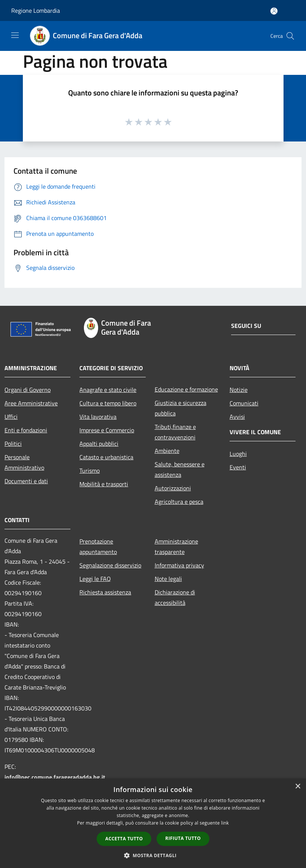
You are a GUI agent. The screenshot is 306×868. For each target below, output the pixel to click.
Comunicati (244, 403)
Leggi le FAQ (95, 579)
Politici (13, 444)
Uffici (11, 417)
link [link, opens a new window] (225, 823)
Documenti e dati (26, 481)
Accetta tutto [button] (124, 839)
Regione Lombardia (36, 10)
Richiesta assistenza (105, 592)
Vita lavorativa (98, 417)
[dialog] (153, 823)
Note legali (168, 579)
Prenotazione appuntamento (98, 546)
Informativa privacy (179, 565)
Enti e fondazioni (26, 430)
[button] (153, 855)
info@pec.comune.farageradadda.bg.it (55, 777)
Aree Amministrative (31, 403)
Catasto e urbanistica (106, 457)
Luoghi (238, 454)
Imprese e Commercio (107, 430)
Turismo (90, 470)
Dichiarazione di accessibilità (175, 597)
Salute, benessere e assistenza (180, 469)
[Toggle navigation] (15, 35)
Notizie (239, 390)
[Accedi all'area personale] (274, 11)
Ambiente (167, 451)
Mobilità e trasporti (104, 484)
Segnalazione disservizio (110, 565)
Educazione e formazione (186, 389)
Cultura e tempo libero (108, 403)
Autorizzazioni (173, 488)
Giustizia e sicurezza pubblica (181, 408)
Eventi (238, 467)
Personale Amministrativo (24, 462)
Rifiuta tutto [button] (183, 838)
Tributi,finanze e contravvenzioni (175, 432)
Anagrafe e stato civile (108, 390)
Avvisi (237, 417)
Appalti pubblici (99, 444)
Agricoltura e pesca (179, 502)
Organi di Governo (28, 390)
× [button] (298, 787)
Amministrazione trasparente (176, 546)
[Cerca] (290, 36)
